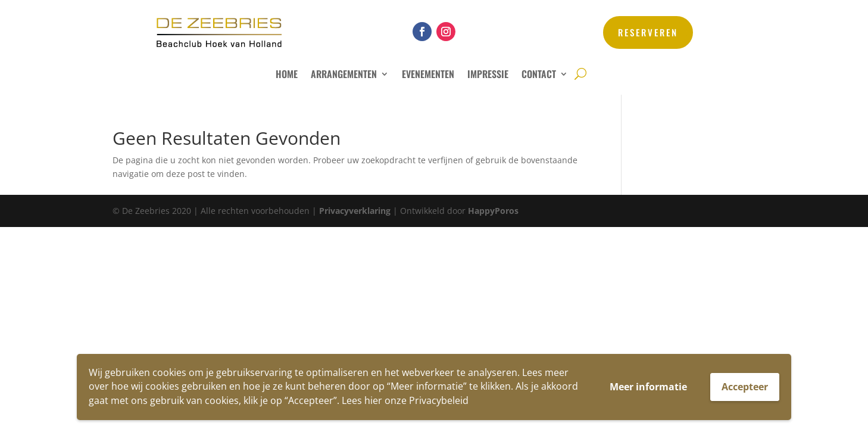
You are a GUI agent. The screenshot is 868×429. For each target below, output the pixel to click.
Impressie (488, 75)
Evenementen (428, 75)
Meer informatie (648, 387)
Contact (539, 75)
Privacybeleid (439, 400)
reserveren (648, 32)
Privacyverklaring (355, 211)
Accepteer (745, 387)
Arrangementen (344, 75)
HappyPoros (493, 211)
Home (287, 75)
